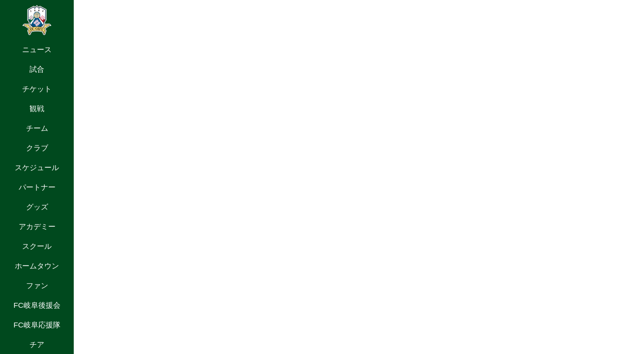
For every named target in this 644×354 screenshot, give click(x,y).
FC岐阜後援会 (37, 305)
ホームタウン (37, 266)
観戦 (37, 108)
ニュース (37, 49)
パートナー (37, 187)
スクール (37, 246)
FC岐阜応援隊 (37, 325)
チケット (37, 89)
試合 (37, 69)
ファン (37, 285)
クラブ (37, 148)
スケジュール (37, 167)
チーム (37, 128)
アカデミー (37, 226)
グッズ (37, 207)
